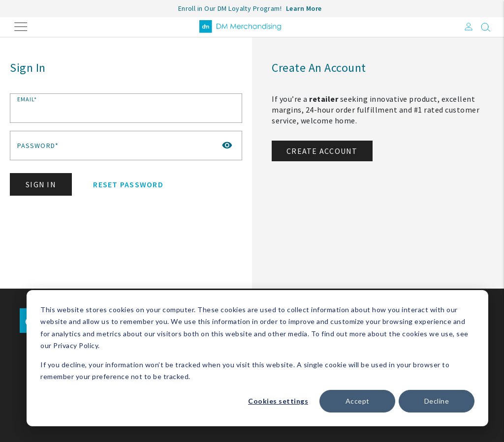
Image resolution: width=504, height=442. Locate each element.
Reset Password (128, 184)
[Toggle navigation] (21, 26)
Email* (27, 99)
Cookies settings (278, 401)
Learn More (304, 8)
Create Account (322, 151)
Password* (38, 146)
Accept (358, 401)
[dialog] (257, 358)
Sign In (41, 184)
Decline (437, 401)
